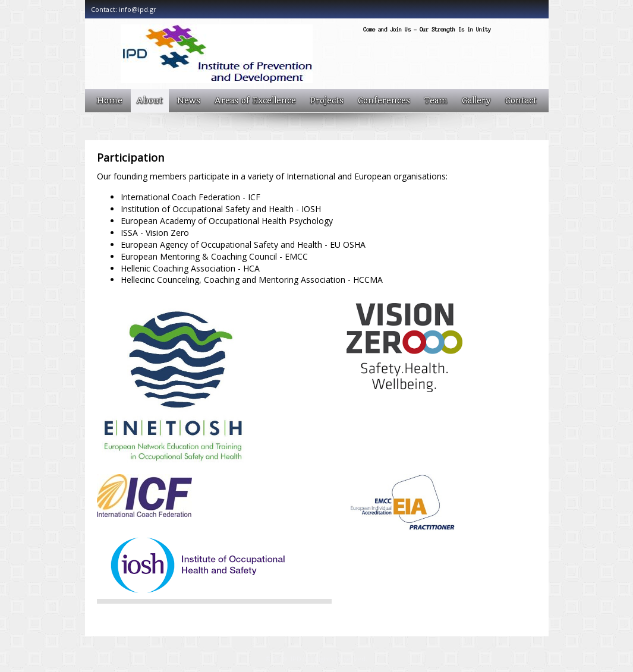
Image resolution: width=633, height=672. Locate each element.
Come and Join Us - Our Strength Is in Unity (427, 30)
